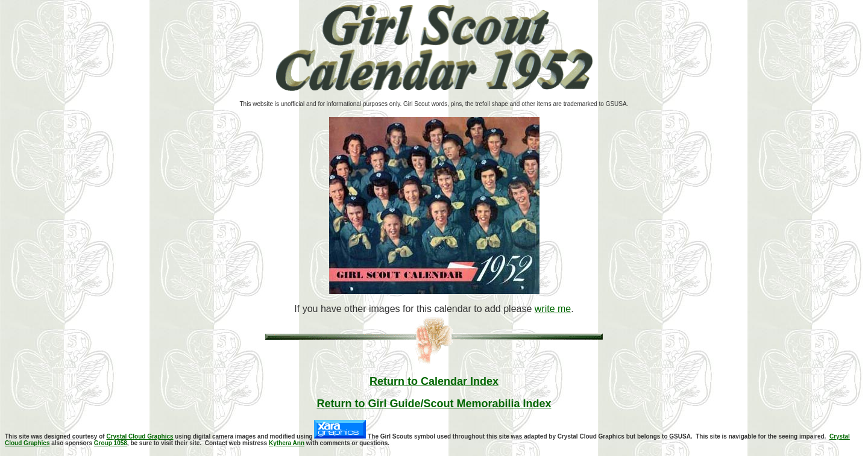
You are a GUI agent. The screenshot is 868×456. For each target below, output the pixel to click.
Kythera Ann (287, 443)
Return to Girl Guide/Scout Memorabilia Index (434, 404)
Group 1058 (111, 443)
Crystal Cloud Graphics (140, 436)
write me (553, 309)
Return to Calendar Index (434, 381)
